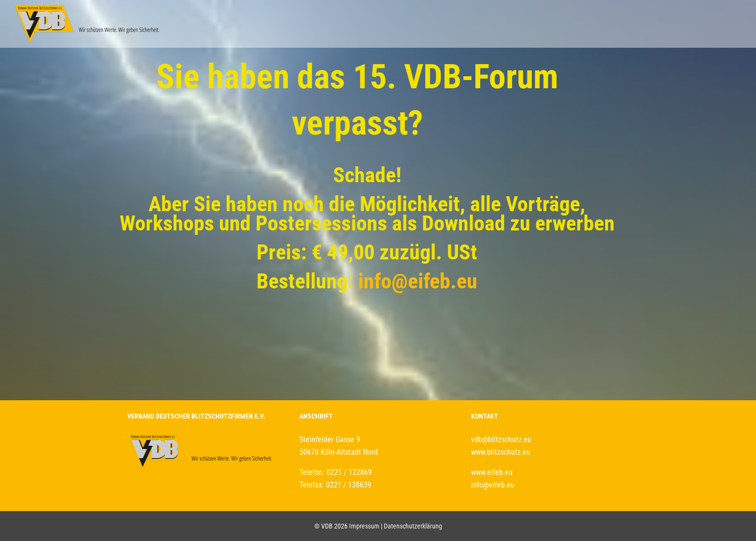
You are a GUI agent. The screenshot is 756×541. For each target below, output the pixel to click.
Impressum (364, 526)
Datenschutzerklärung (413, 526)
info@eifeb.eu (418, 281)
